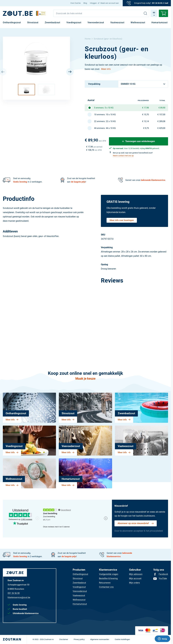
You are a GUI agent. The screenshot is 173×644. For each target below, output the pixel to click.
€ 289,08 (161, 121)
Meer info (106, 69)
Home (88, 39)
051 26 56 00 (157, 3)
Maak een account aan (110, 3)
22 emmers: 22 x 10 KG (105, 121)
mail (166, 3)
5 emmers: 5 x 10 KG (104, 108)
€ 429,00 (161, 128)
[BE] (18, 13)
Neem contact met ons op (123, 156)
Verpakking (94, 84)
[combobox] (101, 13)
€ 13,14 (145, 121)
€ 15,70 (145, 115)
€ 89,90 (162, 108)
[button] (26, 90)
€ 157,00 (161, 115)
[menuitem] (76, 3)
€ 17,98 (145, 108)
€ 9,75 (146, 128)
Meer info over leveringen (122, 220)
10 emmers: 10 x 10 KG (105, 115)
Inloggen (93, 3)
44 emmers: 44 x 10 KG (105, 128)
